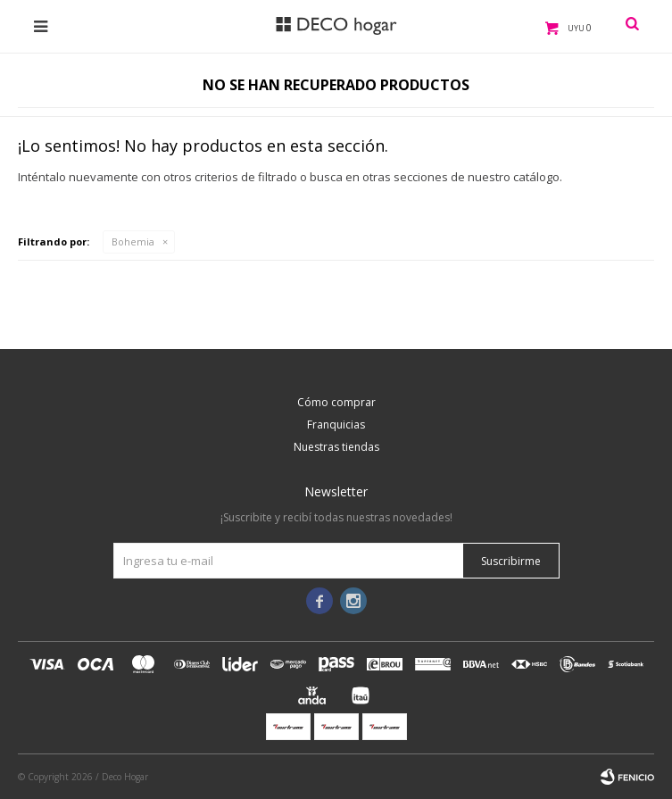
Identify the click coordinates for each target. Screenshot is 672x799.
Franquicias (336, 424)
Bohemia (133, 241)
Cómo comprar (336, 402)
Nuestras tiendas (336, 447)
